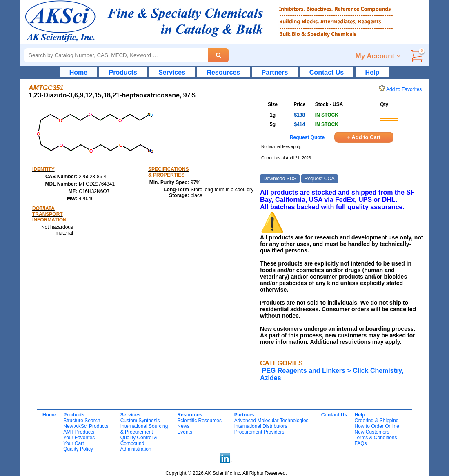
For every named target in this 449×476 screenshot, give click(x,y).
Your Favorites (79, 438)
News (183, 426)
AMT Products (79, 432)
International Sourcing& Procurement (144, 429)
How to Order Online (377, 426)
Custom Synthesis (140, 421)
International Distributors (261, 426)
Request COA (320, 179)
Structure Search (82, 421)
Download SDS (280, 179)
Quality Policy (78, 449)
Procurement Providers (259, 432)
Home (78, 72)
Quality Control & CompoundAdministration (139, 443)
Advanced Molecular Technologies (271, 421)
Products (123, 72)
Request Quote (307, 137)
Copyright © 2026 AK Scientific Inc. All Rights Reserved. (226, 473)
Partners (275, 72)
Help (372, 72)
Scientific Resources (199, 421)
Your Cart (73, 443)
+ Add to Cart (364, 137)
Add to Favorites (402, 89)
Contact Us (327, 72)
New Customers (372, 432)
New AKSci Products (86, 426)
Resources (223, 72)
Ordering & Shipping (376, 421)
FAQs (360, 443)
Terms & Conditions (376, 438)
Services (172, 72)
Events (185, 432)
